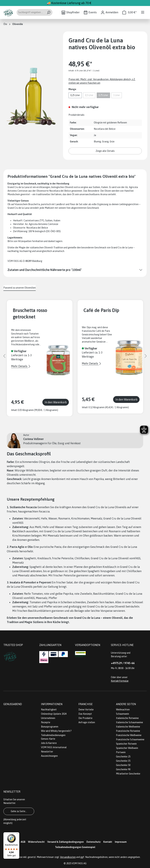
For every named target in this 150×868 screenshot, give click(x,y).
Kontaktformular (120, 681)
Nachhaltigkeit (49, 710)
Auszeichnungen (49, 756)
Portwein (121, 752)
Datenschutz (94, 842)
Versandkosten (68, 857)
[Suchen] (49, 12)
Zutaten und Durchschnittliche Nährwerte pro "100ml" (45, 270)
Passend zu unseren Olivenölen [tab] (20, 288)
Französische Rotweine (128, 731)
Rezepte (46, 722)
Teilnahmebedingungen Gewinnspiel (75, 847)
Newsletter (47, 752)
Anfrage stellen (87, 722)
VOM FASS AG (79, 863)
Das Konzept (85, 714)
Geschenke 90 (123, 769)
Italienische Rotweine (127, 718)
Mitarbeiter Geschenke (128, 774)
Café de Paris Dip (101, 310)
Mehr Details (20, 366)
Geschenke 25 (123, 757)
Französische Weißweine (129, 735)
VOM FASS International (54, 747)
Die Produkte (85, 718)
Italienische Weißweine (128, 727)
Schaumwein (122, 714)
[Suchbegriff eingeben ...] (31, 12)
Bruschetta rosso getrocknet (30, 313)
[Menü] (143, 12)
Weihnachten (123, 710)
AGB (23, 842)
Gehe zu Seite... (19, 811)
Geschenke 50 (123, 765)
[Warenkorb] (129, 12)
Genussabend (13, 704)
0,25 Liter (75, 95)
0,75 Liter (103, 95)
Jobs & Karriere (49, 743)
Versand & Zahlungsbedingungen (66, 842)
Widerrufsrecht (36, 842)
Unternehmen (48, 718)
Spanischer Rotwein (126, 744)
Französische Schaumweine (130, 739)
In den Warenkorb (56, 402)
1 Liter (117, 95)
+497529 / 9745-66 (123, 663)
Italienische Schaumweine (129, 722)
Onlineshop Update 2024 (54, 714)
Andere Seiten (126, 704)
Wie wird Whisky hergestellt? (56, 731)
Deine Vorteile (86, 710)
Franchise (86, 704)
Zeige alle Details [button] (105, 151)
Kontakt (108, 842)
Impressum (121, 842)
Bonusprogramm (50, 727)
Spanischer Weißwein (127, 748)
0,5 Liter (89, 95)
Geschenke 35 (123, 761)
